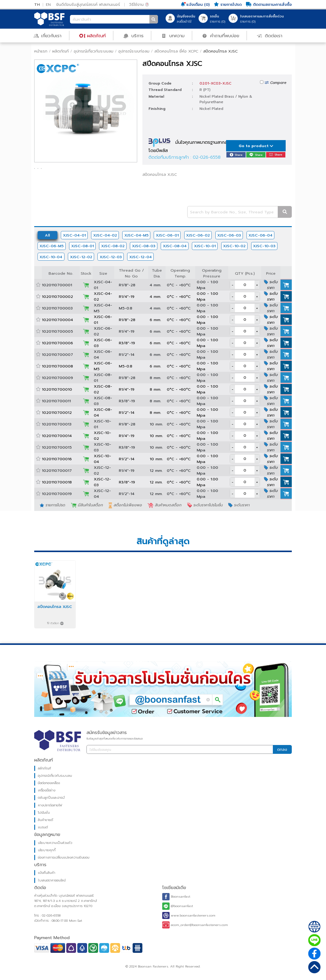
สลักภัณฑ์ (44, 768)
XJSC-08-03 (144, 246)
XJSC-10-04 (51, 257)
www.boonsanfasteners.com (189, 916)
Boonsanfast (176, 897)
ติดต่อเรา (269, 35)
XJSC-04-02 (105, 235)
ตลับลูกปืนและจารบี (51, 798)
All (47, 235)
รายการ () (218, 19)
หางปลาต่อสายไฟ (50, 805)
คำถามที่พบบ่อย (221, 35)
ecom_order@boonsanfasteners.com (195, 925)
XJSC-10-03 (264, 246)
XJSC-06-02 (198, 235)
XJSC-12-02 (81, 257)
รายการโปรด (228, 4)
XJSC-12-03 (111, 257)
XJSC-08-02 (113, 246)
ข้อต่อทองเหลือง (49, 783)
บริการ (133, 35)
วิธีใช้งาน (139, 4)
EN (48, 4)
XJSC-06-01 (167, 235)
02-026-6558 (207, 157)
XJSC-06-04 (260, 235)
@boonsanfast (178, 906)
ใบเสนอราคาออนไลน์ (52, 880)
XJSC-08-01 (82, 246)
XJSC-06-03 (229, 235)
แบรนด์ (43, 827)
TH (37, 4)
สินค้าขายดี (46, 820)
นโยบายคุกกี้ (47, 850)
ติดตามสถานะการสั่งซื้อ (269, 4)
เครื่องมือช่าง (47, 790)
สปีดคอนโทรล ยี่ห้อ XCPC (176, 51)
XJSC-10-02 (234, 246)
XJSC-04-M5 (136, 235)
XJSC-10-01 (205, 246)
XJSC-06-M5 (51, 246)
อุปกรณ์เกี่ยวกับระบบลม (93, 51)
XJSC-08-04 (175, 246)
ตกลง (282, 749)
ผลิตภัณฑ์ (93, 35)
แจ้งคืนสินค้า (47, 873)
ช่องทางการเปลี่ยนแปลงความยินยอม (64, 857)
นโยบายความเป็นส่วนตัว (55, 843)
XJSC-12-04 (141, 257)
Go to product (256, 146)
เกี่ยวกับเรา (48, 35)
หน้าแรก (41, 51)
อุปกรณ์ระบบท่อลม (134, 51)
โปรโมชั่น (44, 813)
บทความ (173, 35)
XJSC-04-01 (74, 235)
